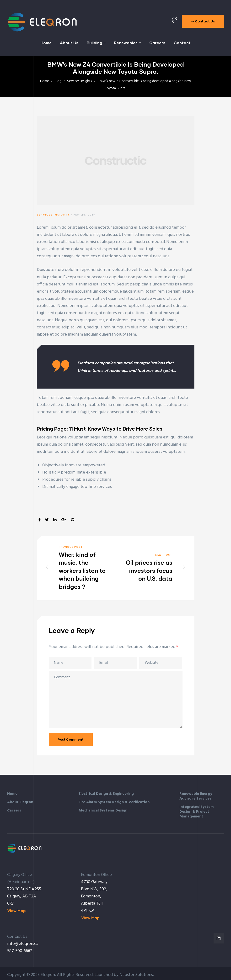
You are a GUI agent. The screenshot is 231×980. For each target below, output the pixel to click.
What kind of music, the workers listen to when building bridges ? (78, 566)
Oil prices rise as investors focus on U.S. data (153, 566)
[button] (203, 21)
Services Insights (54, 215)
